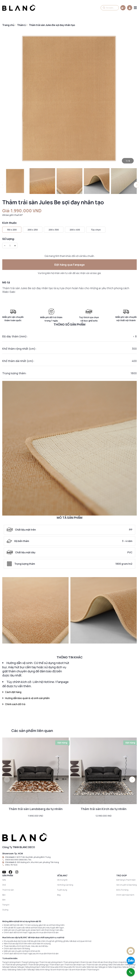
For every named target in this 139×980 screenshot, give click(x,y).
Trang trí (6, 905)
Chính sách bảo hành (125, 895)
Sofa (4, 880)
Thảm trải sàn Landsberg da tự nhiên (36, 809)
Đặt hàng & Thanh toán (126, 880)
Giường (5, 910)
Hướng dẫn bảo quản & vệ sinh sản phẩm (26, 698)
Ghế (4, 885)
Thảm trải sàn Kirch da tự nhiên (104, 809)
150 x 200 (12, 230)
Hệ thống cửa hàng (65, 885)
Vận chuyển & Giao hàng (127, 885)
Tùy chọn (96, 230)
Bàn (4, 895)
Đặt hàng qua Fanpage (69, 265)
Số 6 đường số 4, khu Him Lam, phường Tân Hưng (38, 862)
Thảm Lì (22, 25)
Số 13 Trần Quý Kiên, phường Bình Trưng (34, 857)
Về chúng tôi (62, 880)
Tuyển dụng (62, 890)
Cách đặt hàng (12, 692)
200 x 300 (54, 230)
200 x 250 (33, 230)
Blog (59, 895)
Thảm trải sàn (8, 890)
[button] (132, 780)
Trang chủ (8, 25)
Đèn (4, 900)
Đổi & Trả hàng (122, 890)
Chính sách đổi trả (14, 704)
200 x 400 (75, 230)
